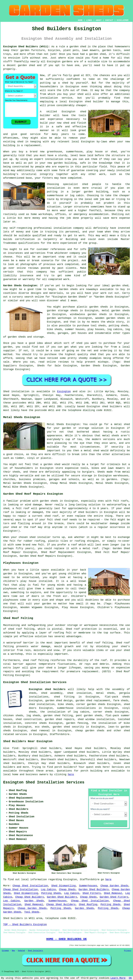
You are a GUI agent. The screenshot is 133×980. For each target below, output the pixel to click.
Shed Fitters (92, 893)
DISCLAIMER (123, 20)
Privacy (128, 951)
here (71, 775)
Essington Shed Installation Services (44, 782)
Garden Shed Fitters (114, 897)
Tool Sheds (32, 912)
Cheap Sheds (67, 889)
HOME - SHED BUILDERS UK (67, 939)
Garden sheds (69, 289)
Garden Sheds (34, 901)
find (15, 748)
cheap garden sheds (90, 731)
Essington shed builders (47, 689)
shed (83, 112)
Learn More (118, 978)
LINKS (89, 20)
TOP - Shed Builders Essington (25, 925)
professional (43, 228)
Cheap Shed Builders (30, 897)
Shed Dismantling (64, 886)
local (63, 102)
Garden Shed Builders (94, 889)
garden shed (120, 286)
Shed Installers (35, 951)
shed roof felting (36, 660)
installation (54, 159)
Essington (64, 391)
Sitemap (5, 951)
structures (82, 207)
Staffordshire (60, 734)
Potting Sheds (51, 893)
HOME (80, 20)
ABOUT (99, 20)
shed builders (112, 407)
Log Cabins (48, 889)
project (73, 261)
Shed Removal (113, 893)
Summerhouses (88, 886)
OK (130, 978)
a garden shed (76, 47)
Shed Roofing (88, 905)
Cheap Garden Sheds (114, 886)
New (13, 951)
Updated (21, 951)
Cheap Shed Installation (30, 886)
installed (45, 581)
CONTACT (109, 20)
